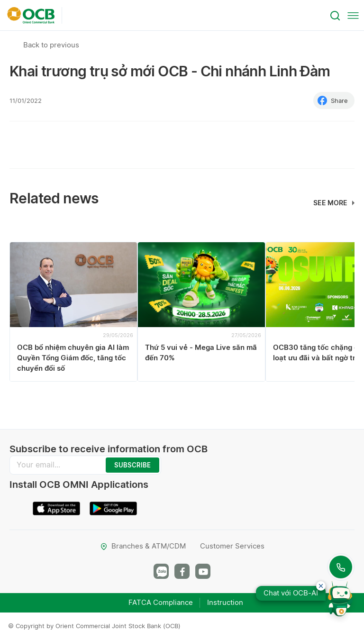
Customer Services (232, 546)
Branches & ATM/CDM (143, 546)
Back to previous (51, 45)
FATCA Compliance (161, 602)
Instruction (225, 602)
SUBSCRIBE (132, 465)
